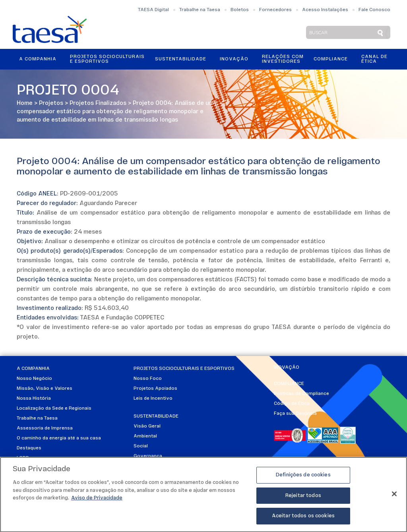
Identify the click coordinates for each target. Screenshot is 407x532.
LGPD (23, 458)
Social (141, 446)
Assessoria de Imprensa (45, 428)
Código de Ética (292, 404)
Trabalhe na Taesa (200, 10)
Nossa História (34, 399)
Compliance (331, 59)
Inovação (234, 59)
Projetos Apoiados (155, 389)
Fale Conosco (374, 10)
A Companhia (38, 59)
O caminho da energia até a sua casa (59, 438)
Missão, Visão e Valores (45, 389)
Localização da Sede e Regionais (54, 408)
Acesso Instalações (325, 10)
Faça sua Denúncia (295, 414)
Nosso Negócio (34, 379)
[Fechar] (394, 497)
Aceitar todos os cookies (303, 519)
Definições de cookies (303, 478)
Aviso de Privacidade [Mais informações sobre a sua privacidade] (97, 501)
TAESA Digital (153, 10)
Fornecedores (275, 10)
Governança (148, 456)
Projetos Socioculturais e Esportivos (107, 59)
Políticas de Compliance (301, 394)
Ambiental (145, 436)
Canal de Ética (374, 59)
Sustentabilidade (181, 59)
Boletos (240, 10)
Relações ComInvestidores (283, 59)
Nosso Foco (148, 379)
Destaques (29, 448)
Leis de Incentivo (153, 399)
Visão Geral (147, 426)
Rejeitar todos (303, 498)
